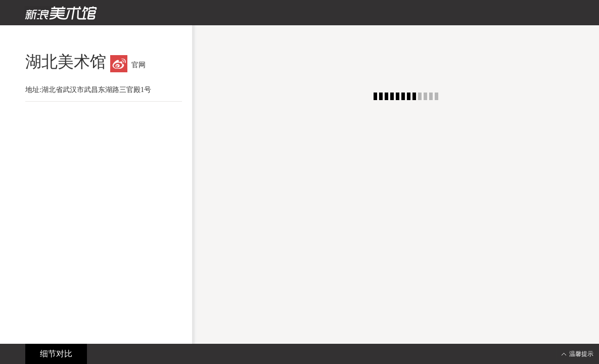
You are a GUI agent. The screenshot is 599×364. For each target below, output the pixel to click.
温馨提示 (581, 354)
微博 (119, 64)
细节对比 (56, 354)
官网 (139, 65)
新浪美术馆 (61, 13)
